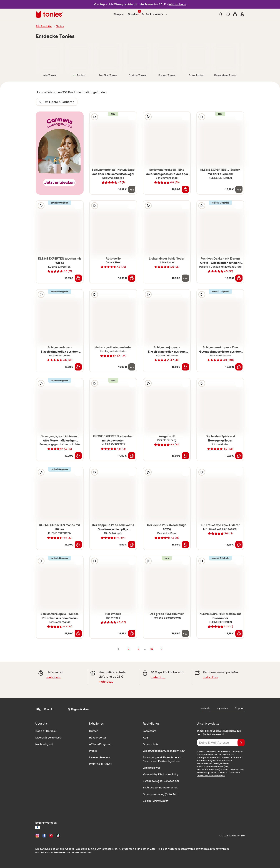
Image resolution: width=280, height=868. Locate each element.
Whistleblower (152, 768)
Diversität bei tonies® (48, 738)
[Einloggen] (242, 14)
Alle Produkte (44, 26)
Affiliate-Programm (101, 744)
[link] (50, 57)
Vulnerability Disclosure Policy (161, 774)
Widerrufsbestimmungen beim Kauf (164, 751)
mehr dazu (54, 677)
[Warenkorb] (235, 14)
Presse (93, 751)
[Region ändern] (78, 709)
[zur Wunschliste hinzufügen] (132, 117)
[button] (228, 14)
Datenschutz (151, 744)
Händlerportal (97, 738)
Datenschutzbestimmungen (211, 776)
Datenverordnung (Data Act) (160, 794)
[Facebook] (44, 836)
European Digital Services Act (161, 781)
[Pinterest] (51, 836)
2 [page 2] (128, 649)
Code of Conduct (46, 731)
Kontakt (44, 709)
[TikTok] (58, 836)
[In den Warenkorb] (185, 189)
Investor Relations (100, 757)
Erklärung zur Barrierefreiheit (160, 788)
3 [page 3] (138, 649)
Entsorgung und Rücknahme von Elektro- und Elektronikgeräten (162, 759)
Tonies (60, 26)
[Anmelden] (241, 743)
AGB (146, 738)
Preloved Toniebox (100, 764)
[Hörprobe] (95, 117)
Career (93, 731)
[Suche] (221, 14)
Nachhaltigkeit (44, 744)
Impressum (149, 731)
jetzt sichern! (177, 4)
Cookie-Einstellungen (156, 801)
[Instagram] (37, 836)
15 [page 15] (152, 649)
